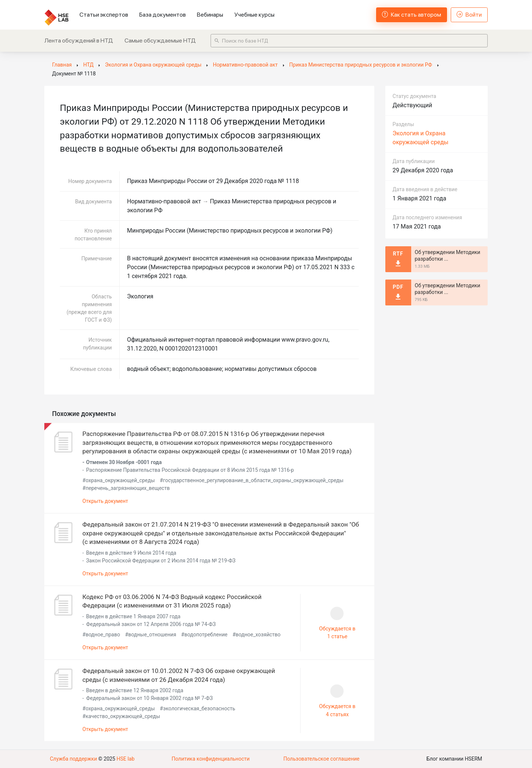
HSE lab (125, 759)
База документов (163, 15)
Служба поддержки (74, 759)
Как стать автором (412, 15)
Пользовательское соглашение (321, 759)
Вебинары (210, 15)
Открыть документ (105, 501)
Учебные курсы (254, 15)
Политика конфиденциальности (210, 759)
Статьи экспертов (104, 15)
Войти (469, 15)
